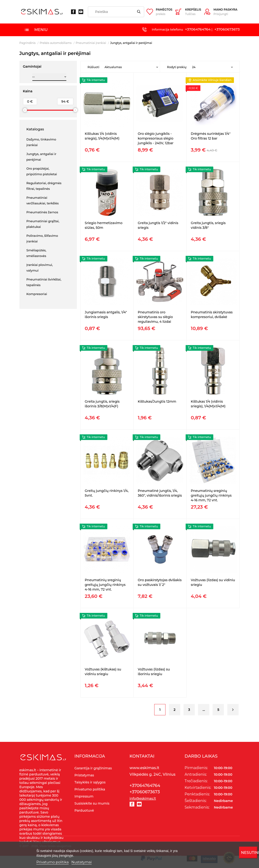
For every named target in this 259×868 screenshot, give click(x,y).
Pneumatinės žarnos (42, 212)
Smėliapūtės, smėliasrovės (36, 253)
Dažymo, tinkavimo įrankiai (41, 142)
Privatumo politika (53, 862)
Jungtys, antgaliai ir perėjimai (41, 157)
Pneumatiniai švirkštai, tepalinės (44, 282)
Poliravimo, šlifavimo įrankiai (42, 238)
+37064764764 (198, 29)
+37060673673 (227, 29)
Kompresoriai (37, 294)
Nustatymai (82, 862)
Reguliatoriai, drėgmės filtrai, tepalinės (44, 186)
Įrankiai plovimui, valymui (40, 268)
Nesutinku (249, 853)
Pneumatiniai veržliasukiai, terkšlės (43, 200)
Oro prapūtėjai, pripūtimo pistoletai (42, 171)
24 (194, 67)
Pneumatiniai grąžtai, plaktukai (43, 224)
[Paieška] (116, 12)
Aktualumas (113, 67)
